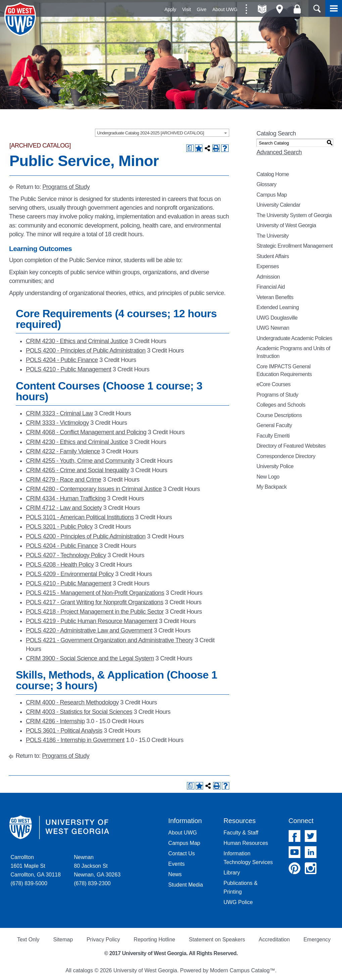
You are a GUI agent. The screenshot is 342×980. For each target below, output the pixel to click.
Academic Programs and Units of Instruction (293, 352)
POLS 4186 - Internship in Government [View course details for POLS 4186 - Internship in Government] (75, 740)
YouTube (295, 852)
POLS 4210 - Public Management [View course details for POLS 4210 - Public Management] (68, 369)
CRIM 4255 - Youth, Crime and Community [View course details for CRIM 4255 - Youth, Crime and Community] (80, 461)
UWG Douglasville (277, 318)
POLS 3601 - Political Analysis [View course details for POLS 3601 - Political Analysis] (64, 731)
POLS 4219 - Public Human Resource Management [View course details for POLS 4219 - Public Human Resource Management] (92, 621)
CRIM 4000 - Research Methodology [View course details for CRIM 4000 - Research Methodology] (72, 702)
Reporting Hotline (154, 940)
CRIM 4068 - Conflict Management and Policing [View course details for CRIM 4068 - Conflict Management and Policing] (86, 432)
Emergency (317, 940)
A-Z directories (262, 9)
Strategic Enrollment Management (295, 246)
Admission (268, 277)
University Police (275, 466)
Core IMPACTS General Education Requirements (284, 370)
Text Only (28, 940)
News (175, 874)
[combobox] (162, 133)
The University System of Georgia (294, 215)
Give (202, 9)
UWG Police (238, 902)
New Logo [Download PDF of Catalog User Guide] (268, 477)
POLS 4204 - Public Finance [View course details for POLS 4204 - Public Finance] (62, 360)
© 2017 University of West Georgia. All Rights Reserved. (171, 953)
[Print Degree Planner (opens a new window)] (190, 148)
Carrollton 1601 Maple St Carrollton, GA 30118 (35, 866)
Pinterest (295, 868)
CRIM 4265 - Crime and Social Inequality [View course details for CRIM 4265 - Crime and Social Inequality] (77, 470)
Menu (334, 8)
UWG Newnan (273, 328)
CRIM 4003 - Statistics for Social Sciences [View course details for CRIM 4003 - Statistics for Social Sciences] (79, 712)
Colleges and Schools (281, 405)
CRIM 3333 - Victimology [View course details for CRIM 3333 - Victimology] (57, 423)
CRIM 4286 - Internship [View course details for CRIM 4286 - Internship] (55, 721)
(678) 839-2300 (92, 883)
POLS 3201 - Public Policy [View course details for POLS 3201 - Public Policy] (59, 527)
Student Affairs (273, 256)
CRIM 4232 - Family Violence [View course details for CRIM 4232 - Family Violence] (63, 451)
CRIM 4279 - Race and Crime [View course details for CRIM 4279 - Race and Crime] (64, 480)
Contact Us (181, 853)
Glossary (266, 184)
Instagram (311, 868)
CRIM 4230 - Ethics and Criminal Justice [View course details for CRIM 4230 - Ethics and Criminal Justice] (77, 341)
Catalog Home (273, 174)
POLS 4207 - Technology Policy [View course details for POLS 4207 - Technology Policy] (66, 555)
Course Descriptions (279, 415)
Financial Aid (271, 287)
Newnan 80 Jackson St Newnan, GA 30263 (97, 866)
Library (232, 873)
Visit (187, 9)
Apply (170, 9)
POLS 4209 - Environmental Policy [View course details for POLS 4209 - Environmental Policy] (70, 574)
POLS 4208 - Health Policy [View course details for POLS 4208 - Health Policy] (60, 565)
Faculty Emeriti (273, 436)
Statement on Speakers (217, 940)
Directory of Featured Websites (291, 446)
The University (273, 236)
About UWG (225, 9)
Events (176, 864)
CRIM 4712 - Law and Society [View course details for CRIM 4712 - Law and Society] (64, 508)
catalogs (83, 970)
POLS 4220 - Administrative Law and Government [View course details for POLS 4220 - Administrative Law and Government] (89, 630)
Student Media (185, 885)
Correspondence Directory (286, 456)
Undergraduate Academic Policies (294, 338)
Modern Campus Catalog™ (243, 970)
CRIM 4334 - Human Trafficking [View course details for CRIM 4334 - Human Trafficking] (66, 498)
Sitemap (63, 940)
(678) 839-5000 (29, 883)
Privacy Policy (103, 940)
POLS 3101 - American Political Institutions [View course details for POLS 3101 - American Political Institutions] (80, 517)
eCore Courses (273, 384)
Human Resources (246, 843)
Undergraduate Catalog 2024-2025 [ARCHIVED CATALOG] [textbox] (151, 133)
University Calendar (278, 205)
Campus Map (272, 195)
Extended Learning (278, 307)
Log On (297, 9)
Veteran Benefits (275, 297)
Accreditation (274, 940)
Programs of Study (66, 187)
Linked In (311, 852)
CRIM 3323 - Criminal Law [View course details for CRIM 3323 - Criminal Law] (59, 413)
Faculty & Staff (241, 833)
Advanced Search (279, 152)
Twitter (311, 836)
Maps (280, 9)
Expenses (267, 266)
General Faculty (274, 425)
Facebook (295, 836)
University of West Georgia (21, 19)
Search (317, 8)
